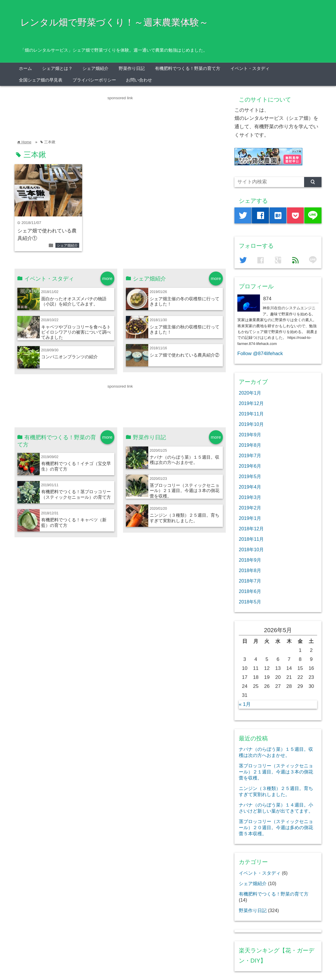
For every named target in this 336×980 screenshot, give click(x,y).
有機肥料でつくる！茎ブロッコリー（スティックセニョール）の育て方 (76, 494)
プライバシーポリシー (94, 80)
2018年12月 (251, 529)
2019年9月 (250, 435)
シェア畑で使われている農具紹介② (185, 355)
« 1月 (245, 704)
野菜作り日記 (132, 68)
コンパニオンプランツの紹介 (69, 357)
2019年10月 (251, 424)
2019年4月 (250, 487)
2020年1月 (250, 393)
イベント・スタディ (250, 68)
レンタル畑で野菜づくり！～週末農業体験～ (114, 22)
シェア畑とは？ (57, 68)
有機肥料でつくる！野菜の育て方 (188, 68)
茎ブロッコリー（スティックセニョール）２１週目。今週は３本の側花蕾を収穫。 (185, 491)
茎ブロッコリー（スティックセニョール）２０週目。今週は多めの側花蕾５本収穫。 (276, 827)
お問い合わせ (139, 80)
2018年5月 (250, 602)
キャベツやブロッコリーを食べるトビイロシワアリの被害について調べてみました (76, 332)
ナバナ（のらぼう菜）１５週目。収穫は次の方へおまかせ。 (185, 460)
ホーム (25, 68)
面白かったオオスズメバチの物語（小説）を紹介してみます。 (74, 301)
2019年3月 (250, 497)
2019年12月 (251, 403)
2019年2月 (250, 508)
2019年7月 (250, 455)
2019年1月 (250, 518)
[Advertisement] (120, 114)
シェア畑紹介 (95, 68)
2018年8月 (250, 570)
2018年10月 (251, 549)
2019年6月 (250, 466)
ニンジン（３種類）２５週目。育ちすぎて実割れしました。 (185, 518)
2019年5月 (250, 476)
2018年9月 (250, 560)
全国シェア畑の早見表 (41, 80)
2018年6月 (250, 591)
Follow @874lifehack (260, 354)
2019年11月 (251, 414)
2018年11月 (251, 539)
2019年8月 (250, 445)
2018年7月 (250, 581)
